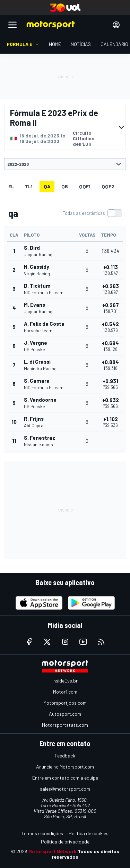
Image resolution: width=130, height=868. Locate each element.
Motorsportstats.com (65, 725)
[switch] (92, 213)
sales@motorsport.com (65, 789)
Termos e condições (42, 833)
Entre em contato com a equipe (65, 778)
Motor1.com (65, 692)
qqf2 (108, 186)
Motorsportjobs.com (65, 703)
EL (11, 186)
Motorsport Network (53, 851)
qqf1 (85, 186)
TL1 (29, 186)
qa (47, 186)
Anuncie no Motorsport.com (65, 767)
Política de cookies (89, 833)
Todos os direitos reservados (85, 854)
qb (65, 186)
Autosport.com (65, 714)
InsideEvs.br (65, 681)
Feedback (65, 756)
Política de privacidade (65, 842)
